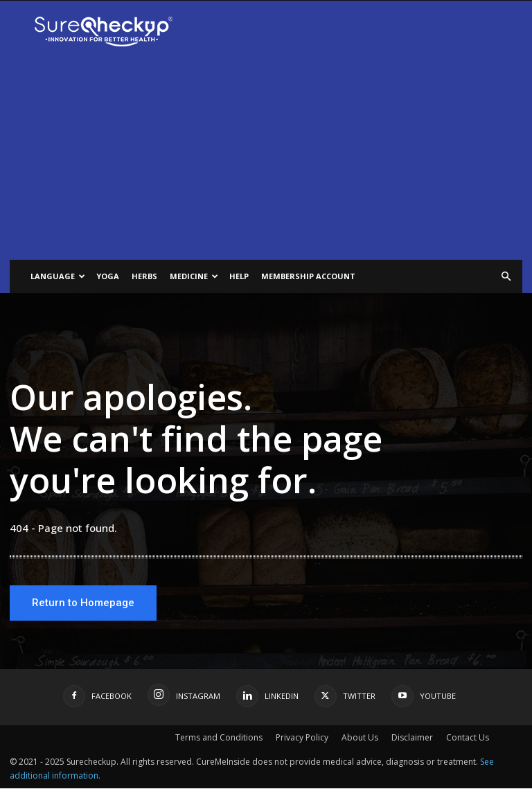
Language (58, 276)
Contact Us (468, 738)
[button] (506, 277)
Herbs (144, 276)
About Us (360, 738)
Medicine (194, 276)
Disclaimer (412, 738)
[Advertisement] (266, 156)
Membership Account (308, 276)
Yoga (108, 276)
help (239, 276)
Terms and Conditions (219, 738)
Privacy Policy (302, 738)
